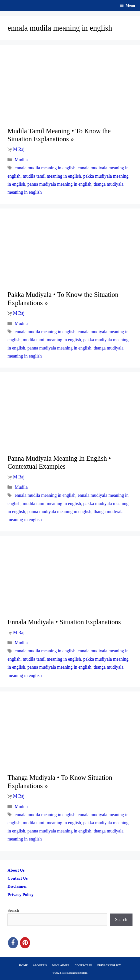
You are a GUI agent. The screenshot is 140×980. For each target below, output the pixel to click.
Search (13, 910)
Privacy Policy (20, 895)
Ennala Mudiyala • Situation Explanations (64, 622)
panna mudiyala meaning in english (59, 184)
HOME (23, 965)
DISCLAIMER (61, 965)
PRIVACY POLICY (109, 965)
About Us (16, 870)
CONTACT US (83, 965)
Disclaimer (17, 886)
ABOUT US (40, 965)
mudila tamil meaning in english (52, 176)
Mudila (21, 160)
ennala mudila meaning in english (45, 168)
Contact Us (18, 878)
